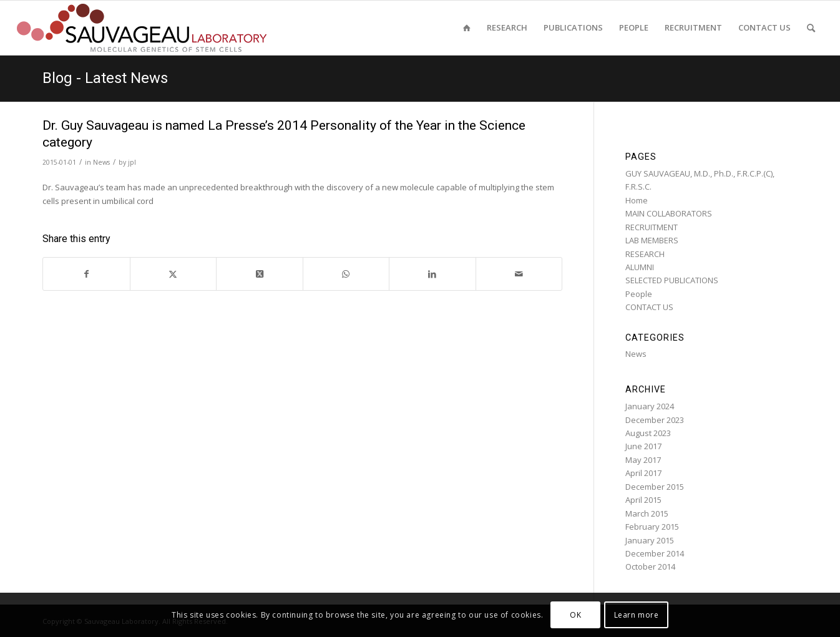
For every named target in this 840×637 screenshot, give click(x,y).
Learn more (637, 615)
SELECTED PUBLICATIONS (672, 280)
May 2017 (643, 460)
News (101, 162)
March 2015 (647, 513)
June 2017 (643, 446)
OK (575, 615)
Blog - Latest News (105, 78)
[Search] (811, 28)
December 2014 (655, 553)
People (639, 294)
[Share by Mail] (519, 274)
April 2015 (643, 500)
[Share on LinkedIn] (432, 274)
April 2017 (643, 473)
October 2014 (650, 566)
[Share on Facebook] (86, 274)
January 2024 (650, 406)
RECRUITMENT (652, 227)
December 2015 (655, 487)
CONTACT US (649, 307)
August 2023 (648, 433)
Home (637, 200)
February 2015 (652, 527)
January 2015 (650, 540)
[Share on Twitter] (173, 274)
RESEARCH (645, 254)
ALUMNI (640, 267)
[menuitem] (467, 28)
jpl (132, 162)
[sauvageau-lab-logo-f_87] (142, 28)
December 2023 (655, 420)
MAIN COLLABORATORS (669, 213)
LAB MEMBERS (652, 240)
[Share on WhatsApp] (346, 274)
